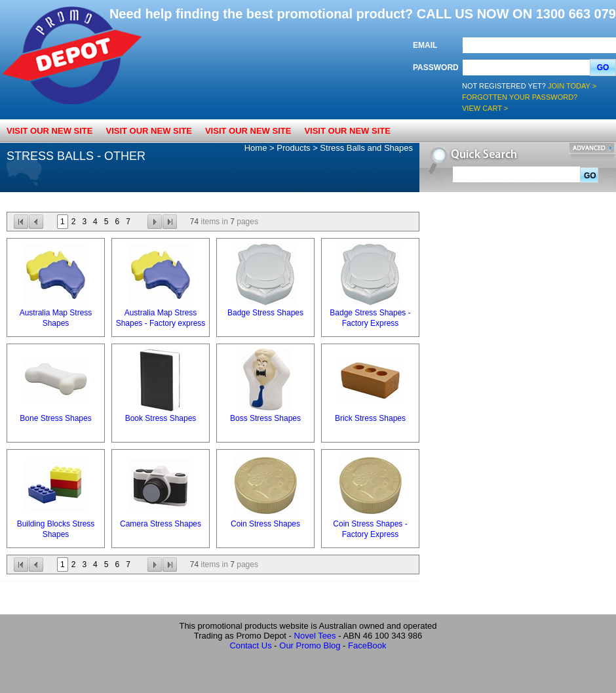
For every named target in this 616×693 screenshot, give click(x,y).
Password (436, 68)
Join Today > (572, 86)
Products (293, 148)
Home (256, 148)
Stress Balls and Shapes (366, 148)
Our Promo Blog (310, 645)
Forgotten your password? (520, 97)
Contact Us (250, 645)
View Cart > (485, 108)
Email (425, 45)
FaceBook (367, 645)
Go (603, 68)
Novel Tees (315, 636)
